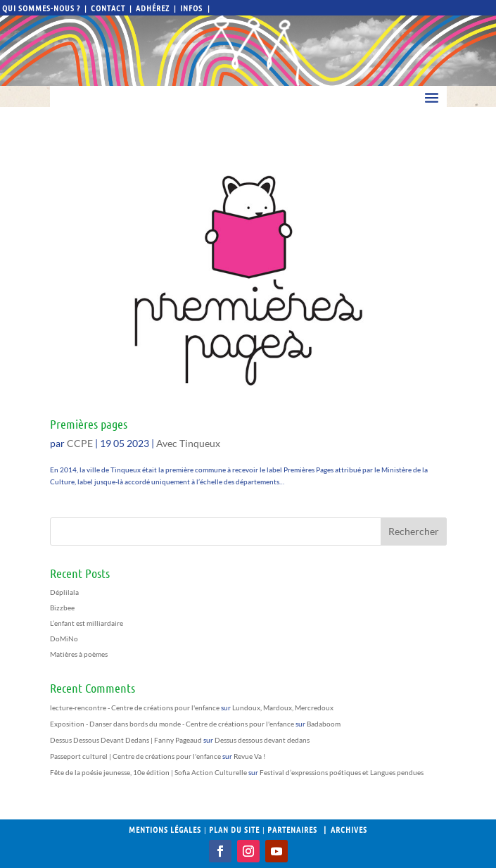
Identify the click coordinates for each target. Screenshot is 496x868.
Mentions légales (165, 829)
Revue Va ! (249, 756)
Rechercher (414, 531)
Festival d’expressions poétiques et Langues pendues (342, 772)
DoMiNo (64, 639)
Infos (192, 8)
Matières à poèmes (79, 654)
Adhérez (153, 8)
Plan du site (234, 829)
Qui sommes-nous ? (41, 8)
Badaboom (324, 724)
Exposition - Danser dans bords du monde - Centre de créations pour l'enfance (172, 724)
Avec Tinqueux (188, 443)
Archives (349, 829)
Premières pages (89, 424)
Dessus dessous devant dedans (262, 740)
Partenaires (292, 829)
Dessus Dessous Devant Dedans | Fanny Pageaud (126, 740)
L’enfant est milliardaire (87, 623)
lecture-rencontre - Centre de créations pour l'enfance (135, 707)
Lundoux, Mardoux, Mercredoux (283, 707)
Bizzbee (62, 608)
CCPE (80, 443)
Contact (108, 8)
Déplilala (64, 592)
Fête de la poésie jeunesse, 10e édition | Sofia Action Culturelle (148, 772)
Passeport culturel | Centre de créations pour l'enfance (135, 756)
